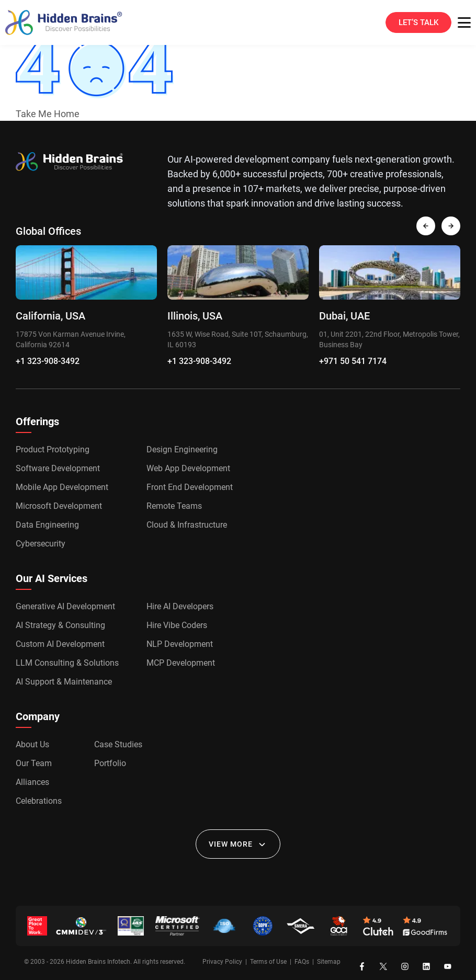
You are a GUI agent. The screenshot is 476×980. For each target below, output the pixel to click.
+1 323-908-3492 (48, 361)
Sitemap (329, 962)
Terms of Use (268, 962)
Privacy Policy (222, 962)
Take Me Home (48, 114)
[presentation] (426, 226)
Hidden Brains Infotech (98, 962)
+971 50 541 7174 (353, 361)
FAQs (302, 962)
